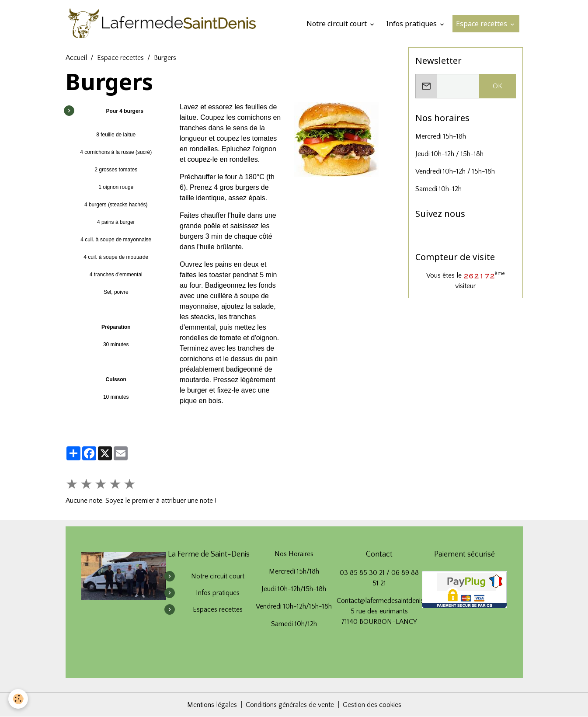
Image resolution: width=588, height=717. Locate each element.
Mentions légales (212, 705)
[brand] (164, 24)
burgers (247, 187)
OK (498, 86)
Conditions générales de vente (290, 705)
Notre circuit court (337, 24)
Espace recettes (482, 24)
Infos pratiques (412, 24)
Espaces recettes (218, 609)
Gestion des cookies (372, 705)
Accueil (76, 58)
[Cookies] (19, 699)
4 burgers (96, 205)
